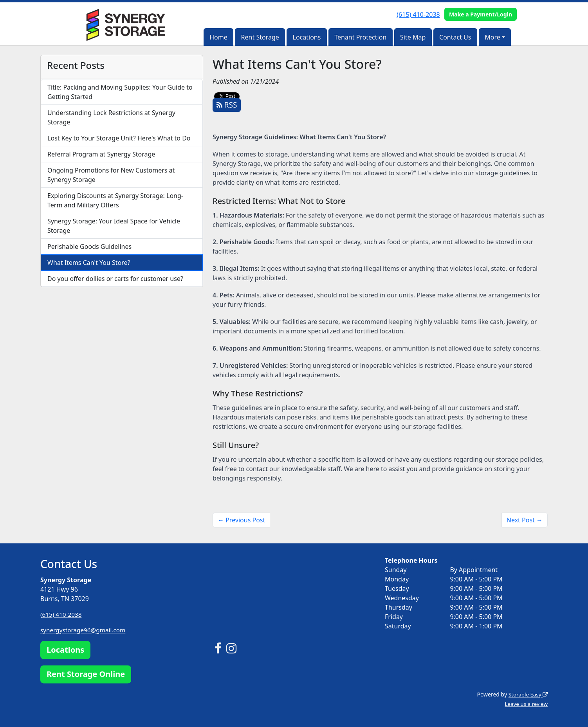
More (492, 37)
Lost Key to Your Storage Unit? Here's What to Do (119, 138)
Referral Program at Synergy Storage (101, 154)
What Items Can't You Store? (89, 263)
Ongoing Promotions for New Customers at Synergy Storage (111, 175)
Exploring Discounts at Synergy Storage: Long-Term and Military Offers (115, 200)
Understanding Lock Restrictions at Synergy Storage (111, 117)
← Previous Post (241, 520)
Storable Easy (527, 694)
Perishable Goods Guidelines (89, 247)
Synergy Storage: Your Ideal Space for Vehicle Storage (114, 226)
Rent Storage (260, 37)
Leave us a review (525, 704)
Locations (307, 37)
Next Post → (525, 520)
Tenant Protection (360, 37)
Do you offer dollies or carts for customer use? (115, 279)
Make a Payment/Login (481, 14)
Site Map (413, 37)
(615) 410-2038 (418, 14)
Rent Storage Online (86, 674)
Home (218, 37)
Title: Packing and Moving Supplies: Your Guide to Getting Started (120, 92)
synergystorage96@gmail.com (85, 630)
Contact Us (455, 37)
